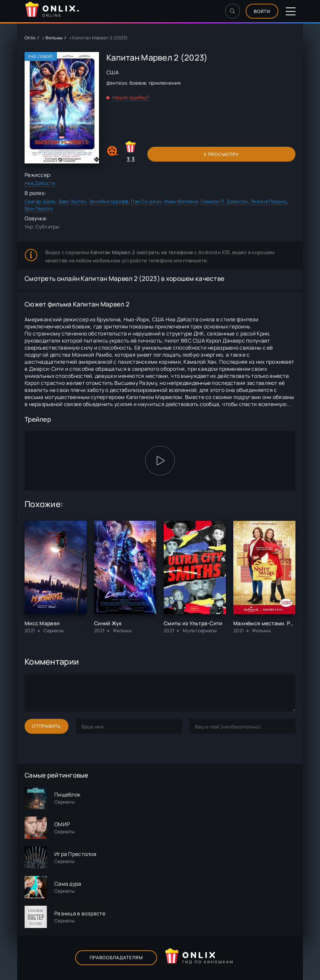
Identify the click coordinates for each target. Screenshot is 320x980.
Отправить (47, 726)
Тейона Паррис (269, 201)
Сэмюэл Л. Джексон (224, 201)
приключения (165, 83)
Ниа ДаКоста (40, 183)
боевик (138, 83)
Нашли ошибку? (131, 97)
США (113, 72)
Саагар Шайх (40, 201)
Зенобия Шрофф (109, 201)
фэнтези (117, 83)
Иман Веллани (181, 201)
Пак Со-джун (146, 201)
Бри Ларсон (39, 208)
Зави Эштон (72, 201)
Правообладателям (116, 958)
